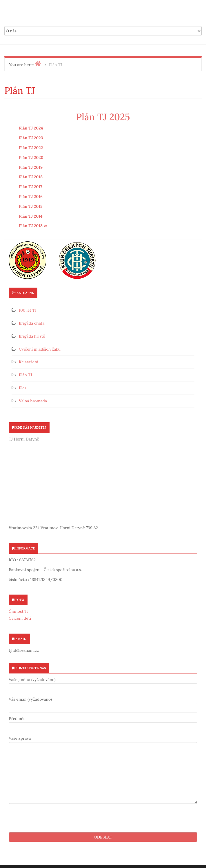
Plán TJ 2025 (103, 117)
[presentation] (53, 818)
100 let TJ (28, 310)
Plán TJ (25, 375)
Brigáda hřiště (32, 336)
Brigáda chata (32, 323)
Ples (23, 388)
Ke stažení (29, 362)
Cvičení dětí (20, 618)
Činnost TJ (19, 611)
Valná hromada (33, 401)
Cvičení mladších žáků (40, 349)
